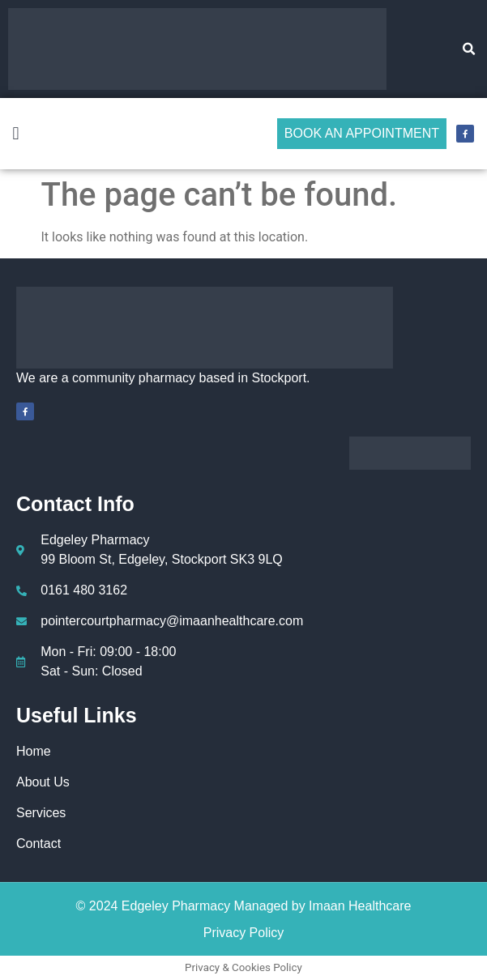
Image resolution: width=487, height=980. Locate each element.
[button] (469, 49)
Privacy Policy (244, 933)
